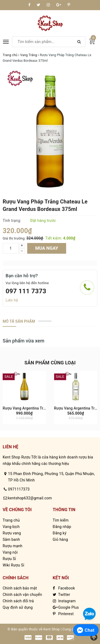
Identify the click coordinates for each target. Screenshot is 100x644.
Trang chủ (11, 520)
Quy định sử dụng (18, 607)
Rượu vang (12, 533)
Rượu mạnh (13, 546)
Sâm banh (11, 539)
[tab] (19, 321)
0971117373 (19, 489)
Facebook (64, 588)
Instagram (64, 601)
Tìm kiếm (61, 520)
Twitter (61, 595)
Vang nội (10, 552)
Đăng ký (60, 533)
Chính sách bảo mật (20, 588)
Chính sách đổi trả (18, 601)
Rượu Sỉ (9, 559)
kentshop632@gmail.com (30, 498)
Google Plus (66, 607)
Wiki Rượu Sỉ (13, 565)
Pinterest (63, 614)
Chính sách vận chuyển (22, 595)
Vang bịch (11, 527)
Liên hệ (12, 300)
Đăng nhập (62, 527)
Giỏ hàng (60, 539)
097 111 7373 (26, 291)
